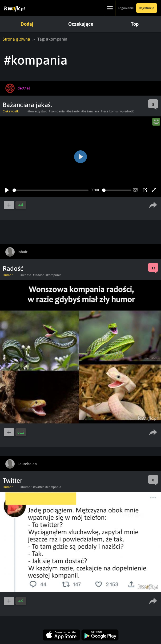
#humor (26, 487)
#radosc (38, 275)
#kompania (57, 111)
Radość (13, 268)
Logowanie (126, 8)
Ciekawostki (11, 111)
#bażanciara (90, 111)
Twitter (13, 480)
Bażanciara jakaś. (27, 105)
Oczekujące (81, 24)
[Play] (7, 190)
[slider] (51, 190)
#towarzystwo (37, 111)
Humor (8, 275)
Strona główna (16, 39)
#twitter (38, 487)
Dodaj (27, 24)
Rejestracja (147, 8)
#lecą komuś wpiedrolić (118, 111)
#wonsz (26, 275)
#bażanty (73, 111)
